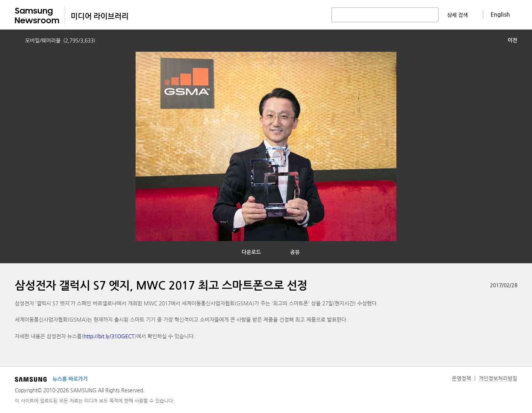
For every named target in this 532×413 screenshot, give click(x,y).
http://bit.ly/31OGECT (109, 336)
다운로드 (251, 252)
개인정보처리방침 (498, 378)
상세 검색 (457, 15)
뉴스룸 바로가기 (70, 379)
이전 (512, 40)
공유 (295, 252)
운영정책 (461, 378)
